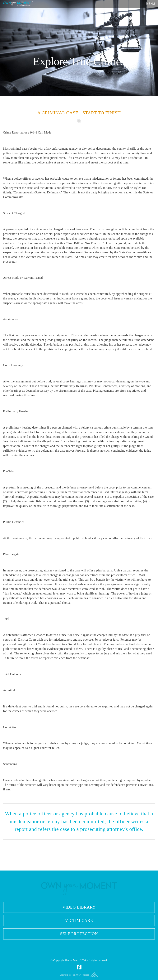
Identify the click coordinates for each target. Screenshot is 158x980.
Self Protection (79, 934)
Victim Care (79, 920)
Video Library (79, 907)
